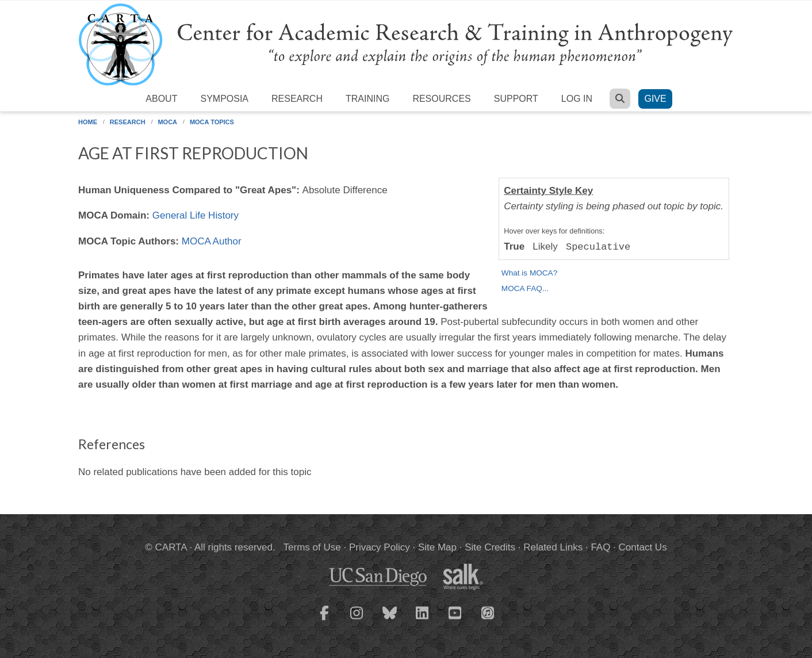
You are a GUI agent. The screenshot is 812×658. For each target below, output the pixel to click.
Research (297, 99)
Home (88, 122)
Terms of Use (312, 547)
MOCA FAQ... (525, 288)
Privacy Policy (380, 547)
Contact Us (643, 547)
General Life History (196, 215)
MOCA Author (212, 241)
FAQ (600, 547)
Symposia (224, 99)
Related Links (553, 547)
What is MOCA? (529, 273)
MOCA (167, 122)
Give (655, 99)
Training (367, 99)
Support (516, 99)
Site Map (437, 547)
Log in (577, 99)
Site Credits (490, 547)
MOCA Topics (212, 122)
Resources (441, 99)
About (161, 99)
